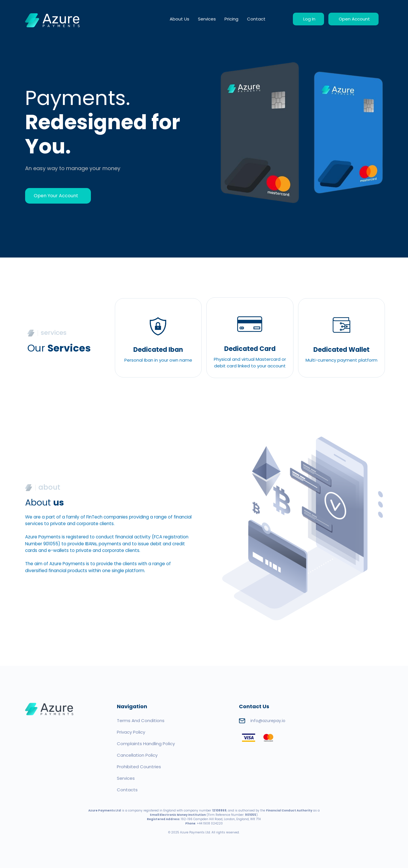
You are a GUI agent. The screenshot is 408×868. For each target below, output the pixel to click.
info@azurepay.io (262, 721)
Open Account (353, 19)
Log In (308, 19)
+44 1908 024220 (210, 823)
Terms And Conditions (141, 720)
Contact (256, 19)
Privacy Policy (131, 732)
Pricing (231, 19)
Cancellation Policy (137, 755)
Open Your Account (57, 196)
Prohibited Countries (139, 767)
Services (207, 19)
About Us (179, 19)
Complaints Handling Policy (146, 744)
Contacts (127, 790)
